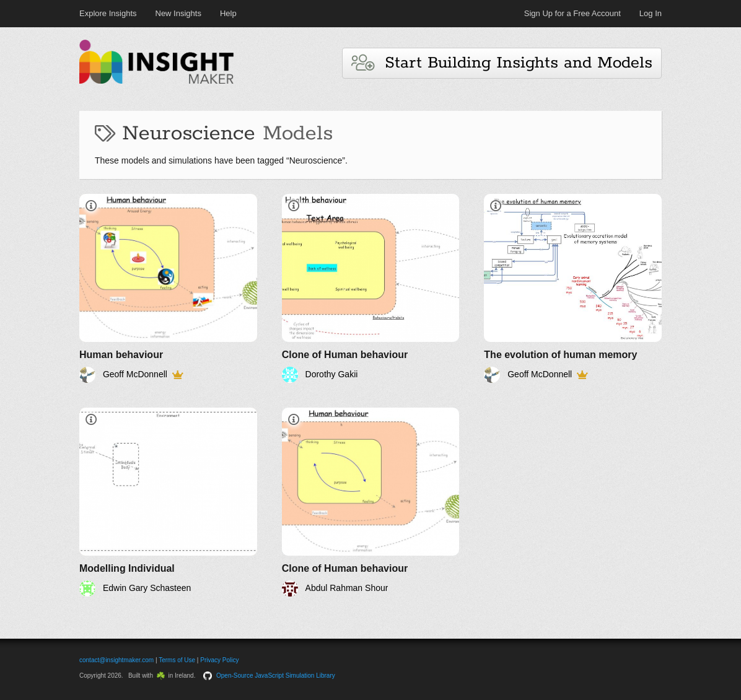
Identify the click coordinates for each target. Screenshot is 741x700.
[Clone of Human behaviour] (371, 288)
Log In (651, 13)
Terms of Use (177, 660)
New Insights (178, 13)
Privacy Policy (219, 660)
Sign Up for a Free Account (572, 13)
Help (228, 13)
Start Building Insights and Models (502, 63)
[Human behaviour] (168, 288)
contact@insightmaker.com (116, 660)
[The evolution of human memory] (573, 288)
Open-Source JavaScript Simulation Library (276, 676)
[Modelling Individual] (168, 502)
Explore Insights (108, 13)
